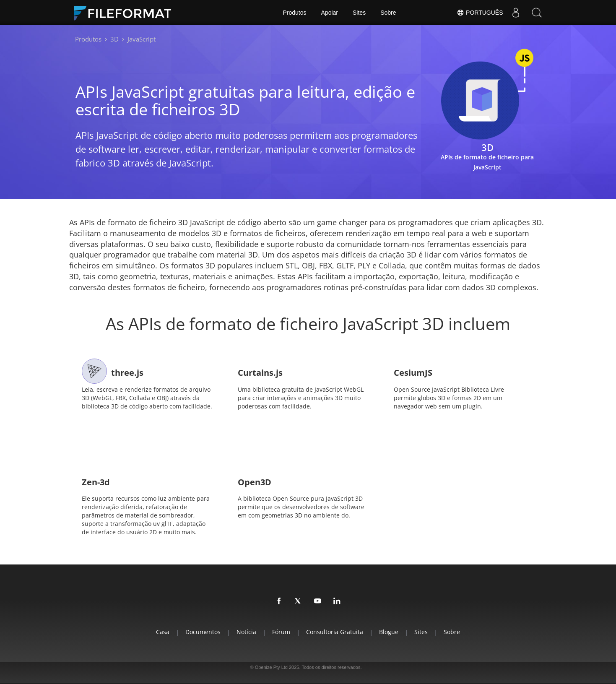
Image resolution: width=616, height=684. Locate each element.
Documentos (203, 632)
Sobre (388, 13)
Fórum (281, 632)
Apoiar (330, 13)
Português (480, 13)
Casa (163, 632)
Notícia (246, 632)
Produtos (295, 13)
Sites (359, 13)
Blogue (389, 632)
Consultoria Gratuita (335, 632)
